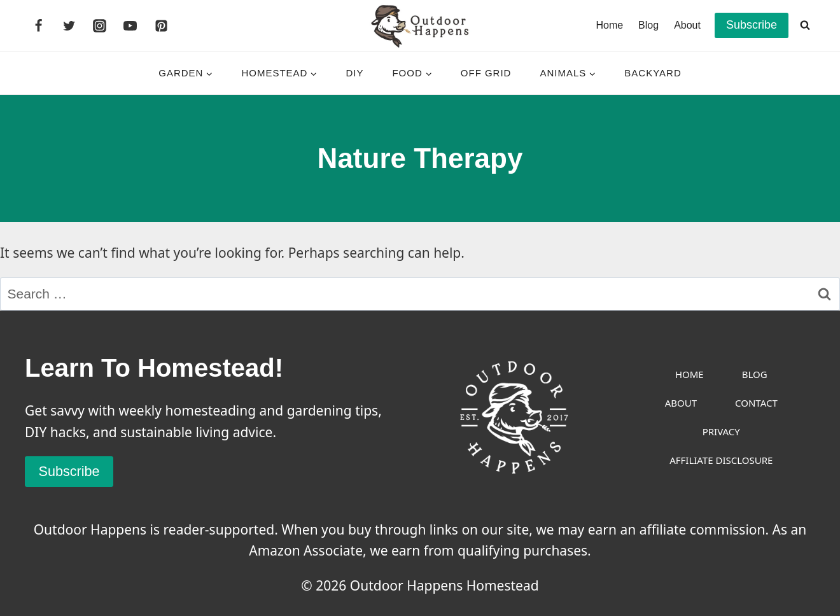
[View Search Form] (805, 25)
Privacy (721, 431)
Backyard (653, 73)
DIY (354, 73)
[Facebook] (38, 25)
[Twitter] (69, 25)
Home (609, 25)
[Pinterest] (161, 25)
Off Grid (486, 73)
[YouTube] (130, 25)
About (687, 25)
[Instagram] (100, 25)
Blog (648, 25)
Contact (756, 403)
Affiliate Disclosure (721, 460)
